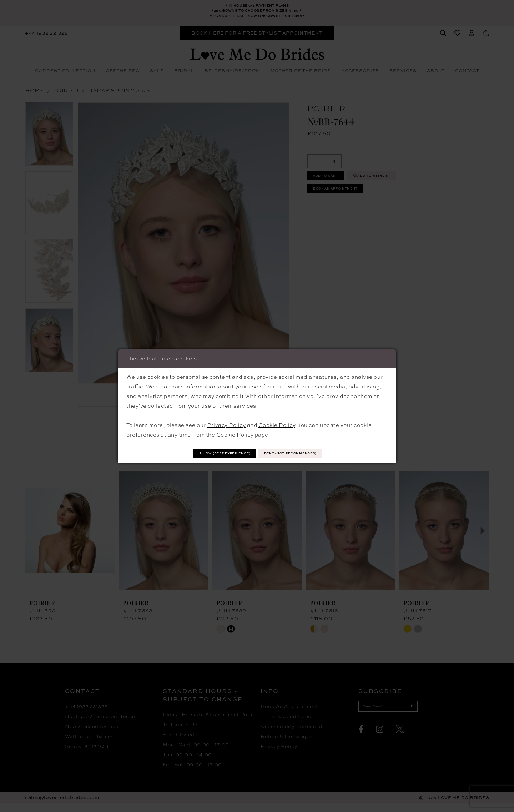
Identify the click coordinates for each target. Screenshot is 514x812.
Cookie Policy (277, 424)
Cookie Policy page (242, 433)
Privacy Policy (226, 424)
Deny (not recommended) (305, 453)
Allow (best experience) (211, 453)
